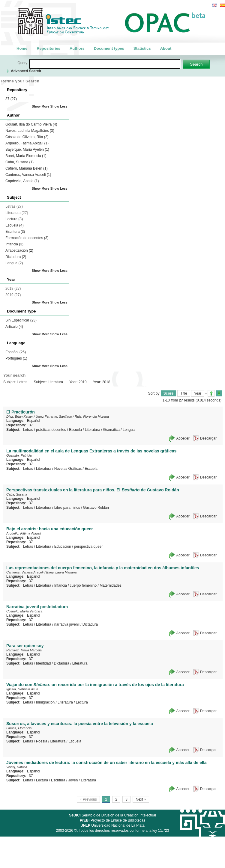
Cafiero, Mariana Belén (27, 168)
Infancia (14, 244)
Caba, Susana (19, 162)
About (166, 48)
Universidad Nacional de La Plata (112, 825)
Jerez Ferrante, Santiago (54, 416)
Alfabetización (19, 250)
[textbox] (105, 64)
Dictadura (16, 257)
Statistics (142, 48)
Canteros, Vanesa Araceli (28, 175)
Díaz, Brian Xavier (20, 416)
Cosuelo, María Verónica (24, 611)
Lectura (14, 219)
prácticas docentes (51, 430)
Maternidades (111, 585)
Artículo (14, 327)
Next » (141, 799)
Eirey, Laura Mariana (61, 572)
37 (11, 99)
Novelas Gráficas (68, 469)
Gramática (111, 430)
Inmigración (45, 702)
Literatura (93, 430)
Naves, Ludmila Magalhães (30, 131)
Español (16, 352)
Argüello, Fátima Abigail (27, 143)
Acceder (183, 438)
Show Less (59, 106)
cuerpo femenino (83, 585)
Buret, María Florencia (26, 156)
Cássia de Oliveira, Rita (27, 137)
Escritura (15, 232)
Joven (73, 780)
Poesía (42, 741)
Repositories (48, 48)
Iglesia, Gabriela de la (22, 689)
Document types (109, 48)
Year (198, 393)
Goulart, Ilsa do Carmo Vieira (31, 124)
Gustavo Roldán (96, 508)
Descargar (208, 438)
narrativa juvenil (67, 624)
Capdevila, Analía (22, 181)
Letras (28, 430)
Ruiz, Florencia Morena (92, 416)
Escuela (15, 225)
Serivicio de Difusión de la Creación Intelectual (112, 815)
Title (184, 393)
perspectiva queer (88, 547)
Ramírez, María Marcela (24, 650)
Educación (63, 547)
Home (22, 48)
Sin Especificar (21, 320)
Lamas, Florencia (19, 728)
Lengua (14, 263)
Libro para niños (67, 508)
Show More (41, 106)
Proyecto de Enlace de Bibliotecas (112, 820)
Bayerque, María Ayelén (27, 150)
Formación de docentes (27, 238)
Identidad (43, 663)
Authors (77, 48)
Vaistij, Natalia (17, 767)
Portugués (16, 358)
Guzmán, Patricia (19, 455)
